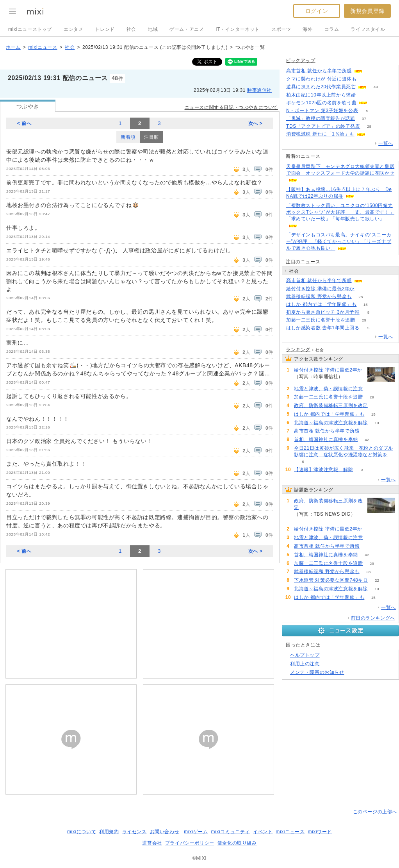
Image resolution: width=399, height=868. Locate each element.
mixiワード (320, 832)
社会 (131, 29)
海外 (307, 29)
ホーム (13, 47)
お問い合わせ (165, 832)
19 (377, 423)
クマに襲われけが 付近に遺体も (321, 79)
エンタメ (73, 29)
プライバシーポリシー (190, 843)
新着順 (128, 137)
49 (376, 87)
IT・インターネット (238, 29)
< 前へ (24, 123)
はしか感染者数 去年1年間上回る (323, 328)
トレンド (105, 29)
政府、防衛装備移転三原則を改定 (331, 405)
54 (377, 103)
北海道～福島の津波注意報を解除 (331, 423)
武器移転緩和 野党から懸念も (319, 296)
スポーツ (281, 29)
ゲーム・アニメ (187, 29)
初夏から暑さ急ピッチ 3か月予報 (323, 312)
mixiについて (82, 832)
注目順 (151, 137)
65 (374, 134)
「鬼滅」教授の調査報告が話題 (321, 118)
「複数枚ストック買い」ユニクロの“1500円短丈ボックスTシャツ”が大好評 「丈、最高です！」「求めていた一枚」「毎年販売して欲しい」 (340, 212)
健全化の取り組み (237, 843)
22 (377, 580)
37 (364, 119)
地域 (153, 29)
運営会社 (152, 843)
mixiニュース (43, 47)
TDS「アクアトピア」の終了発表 (323, 126)
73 (363, 289)
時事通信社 (259, 90)
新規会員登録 (367, 11)
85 (366, 79)
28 (369, 126)
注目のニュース (303, 262)
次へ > (256, 123)
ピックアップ (301, 61)
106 (377, 406)
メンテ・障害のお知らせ (317, 672)
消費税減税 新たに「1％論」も (320, 134)
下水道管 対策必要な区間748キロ (331, 580)
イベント (263, 832)
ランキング (298, 350)
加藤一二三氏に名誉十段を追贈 (321, 320)
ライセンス (134, 832)
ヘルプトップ (305, 655)
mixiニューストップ (30, 29)
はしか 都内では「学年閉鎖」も (321, 304)
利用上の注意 (305, 664)
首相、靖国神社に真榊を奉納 (326, 439)
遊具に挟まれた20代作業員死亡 (321, 87)
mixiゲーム (196, 832)
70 (365, 95)
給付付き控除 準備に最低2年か (320, 289)
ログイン (317, 11)
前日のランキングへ (373, 618)
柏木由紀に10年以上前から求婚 (321, 95)
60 (371, 71)
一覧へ (386, 143)
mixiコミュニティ (231, 832)
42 (367, 440)
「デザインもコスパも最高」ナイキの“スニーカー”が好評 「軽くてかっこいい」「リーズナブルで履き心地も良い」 (339, 241)
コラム (332, 29)
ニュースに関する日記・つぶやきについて (231, 107)
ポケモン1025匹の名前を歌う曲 (321, 103)
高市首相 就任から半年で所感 (319, 71)
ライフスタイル (368, 29)
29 (364, 320)
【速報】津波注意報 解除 (323, 470)
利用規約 (109, 832)
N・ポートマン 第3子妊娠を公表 (322, 111)
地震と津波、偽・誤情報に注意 (328, 389)
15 (366, 305)
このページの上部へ (375, 812)
